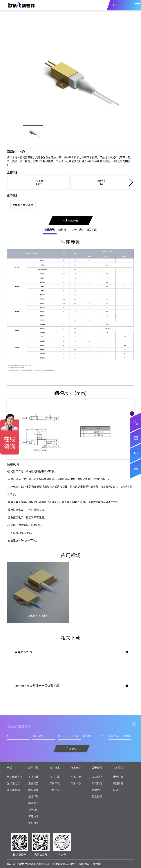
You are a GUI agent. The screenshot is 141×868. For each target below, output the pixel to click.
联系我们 (97, 797)
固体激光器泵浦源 (23, 205)
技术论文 (55, 790)
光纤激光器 (13, 783)
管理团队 (97, 790)
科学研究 (33, 810)
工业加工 (33, 783)
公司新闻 (97, 783)
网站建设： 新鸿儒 (90, 864)
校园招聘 (118, 783)
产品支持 (76, 777)
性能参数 (50, 230)
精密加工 (33, 803)
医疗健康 (33, 790)
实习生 (117, 790)
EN (115, 5)
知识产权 (55, 783)
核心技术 (55, 777)
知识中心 (76, 783)
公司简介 (97, 777)
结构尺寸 (64, 230)
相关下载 (91, 230)
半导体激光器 (15, 777)
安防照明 (33, 823)
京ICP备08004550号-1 (64, 864)
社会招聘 (118, 777)
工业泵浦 (33, 777)
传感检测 (33, 816)
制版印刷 (33, 797)
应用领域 (77, 230)
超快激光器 (13, 790)
